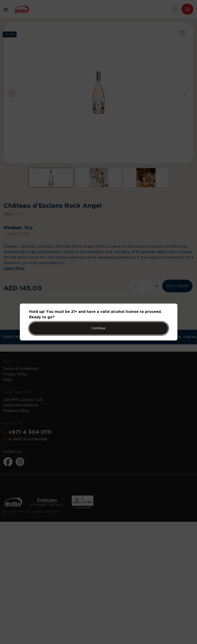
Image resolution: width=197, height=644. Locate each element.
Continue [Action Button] (98, 328)
